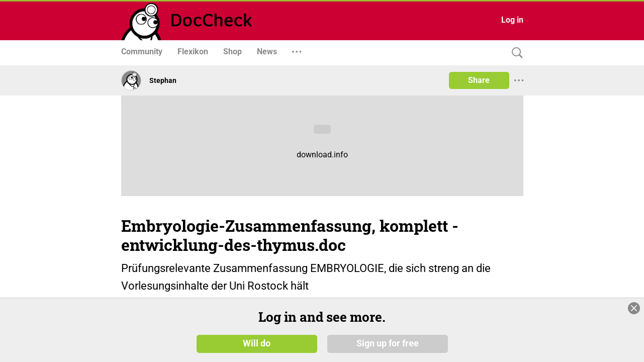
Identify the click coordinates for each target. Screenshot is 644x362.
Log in (512, 20)
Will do (257, 343)
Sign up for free (388, 343)
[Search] (515, 53)
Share (479, 80)
